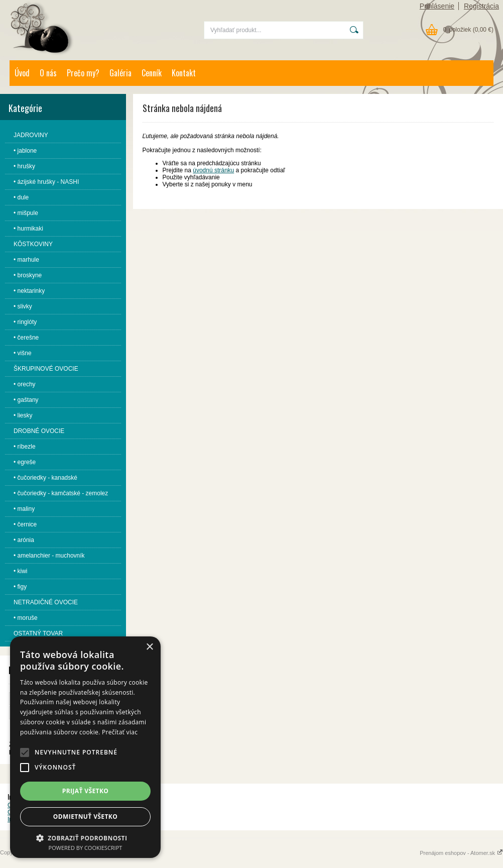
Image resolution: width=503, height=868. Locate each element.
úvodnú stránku (213, 170)
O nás (48, 73)
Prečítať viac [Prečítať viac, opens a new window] (120, 732)
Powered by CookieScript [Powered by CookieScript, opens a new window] (86, 848)
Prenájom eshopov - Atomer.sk (461, 853)
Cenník (152, 73)
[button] (25, 752)
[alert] (85, 747)
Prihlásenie (437, 6)
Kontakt (184, 73)
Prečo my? (83, 73)
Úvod (22, 73)
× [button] (149, 647)
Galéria (120, 73)
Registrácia (481, 6)
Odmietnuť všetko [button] (85, 817)
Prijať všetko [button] (86, 791)
